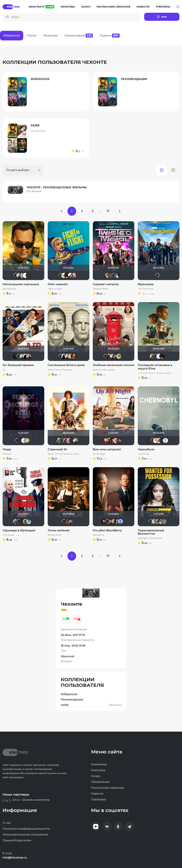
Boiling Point (54, 535)
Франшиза (146, 284)
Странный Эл (57, 449)
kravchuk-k (107, 275)
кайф (91, 705)
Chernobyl (143, 454)
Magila (66, 441)
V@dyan (15, 356)
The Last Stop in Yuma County (154, 373)
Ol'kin (112, 441)
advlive (29, 275)
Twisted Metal (100, 289)
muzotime (29, 356)
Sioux (15, 522)
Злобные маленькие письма (113, 365)
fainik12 (157, 522)
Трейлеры (163, 7)
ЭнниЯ (109, 441)
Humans (7, 454)
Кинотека (68, 7)
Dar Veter (161, 522)
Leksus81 (25, 522)
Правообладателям (17, 840)
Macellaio (162, 441)
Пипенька (69, 441)
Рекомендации (72, 700)
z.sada (119, 356)
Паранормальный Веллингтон (151, 532)
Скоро (86, 7)
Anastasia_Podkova (117, 275)
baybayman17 (29, 522)
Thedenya (64, 275)
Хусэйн (156, 441)
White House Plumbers (60, 370)
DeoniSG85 (104, 522)
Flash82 (164, 522)
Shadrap (109, 356)
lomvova (116, 441)
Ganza (74, 356)
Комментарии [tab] (79, 36)
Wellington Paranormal (150, 538)
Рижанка (19, 275)
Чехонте (15, 275)
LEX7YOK (20, 441)
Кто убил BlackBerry (107, 530)
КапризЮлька (165, 441)
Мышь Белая (116, 356)
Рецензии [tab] (50, 36)
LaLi (111, 275)
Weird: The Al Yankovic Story (63, 454)
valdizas (67, 275)
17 (108, 211)
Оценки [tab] (110, 36)
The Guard (8, 535)
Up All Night (99, 454)
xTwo (59, 441)
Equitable (159, 356)
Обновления (100, 782)
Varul (22, 275)
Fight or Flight (55, 289)
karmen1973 (119, 441)
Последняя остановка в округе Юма (155, 367)
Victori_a (74, 275)
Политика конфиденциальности (26, 829)
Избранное (69, 694)
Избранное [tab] (12, 36)
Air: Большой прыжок (18, 365)
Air (4, 370)
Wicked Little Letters (104, 370)
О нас (7, 823)
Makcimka (106, 441)
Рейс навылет (58, 284)
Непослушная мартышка (21, 284)
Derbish (152, 356)
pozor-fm (24, 441)
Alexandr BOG (120, 522)
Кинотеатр (41, 7)
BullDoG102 (25, 356)
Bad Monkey (9, 289)
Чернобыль (146, 449)
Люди (7, 449)
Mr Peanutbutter (70, 356)
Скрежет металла (106, 284)
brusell (72, 441)
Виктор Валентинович (70, 275)
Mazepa (25, 275)
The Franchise (146, 289)
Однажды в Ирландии (19, 530)
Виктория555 (159, 441)
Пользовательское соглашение (25, 835)
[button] (178, 7)
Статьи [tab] (32, 36)
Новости (143, 7)
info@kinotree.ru (15, 858)
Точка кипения (59, 530)
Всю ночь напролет (107, 449)
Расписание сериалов (113, 7)
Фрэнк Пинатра (22, 522)
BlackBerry (99, 535)
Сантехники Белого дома (66, 365)
